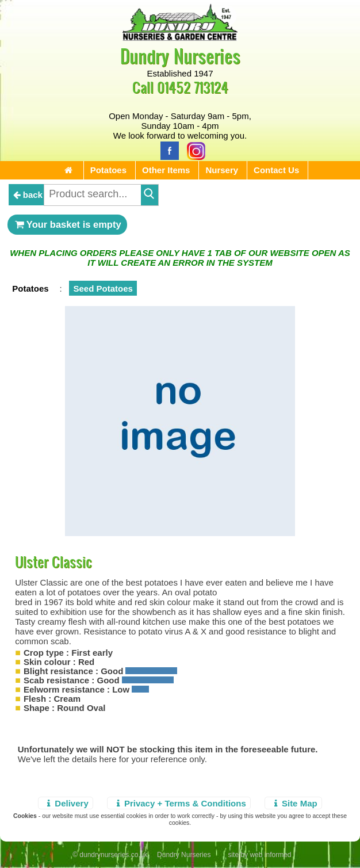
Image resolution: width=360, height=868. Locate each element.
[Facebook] (167, 150)
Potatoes (108, 170)
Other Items (166, 170)
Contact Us (276, 170)
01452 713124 (193, 87)
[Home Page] (180, 38)
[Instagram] (193, 150)
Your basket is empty (67, 224)
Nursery (222, 170)
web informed (270, 855)
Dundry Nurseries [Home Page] (180, 56)
